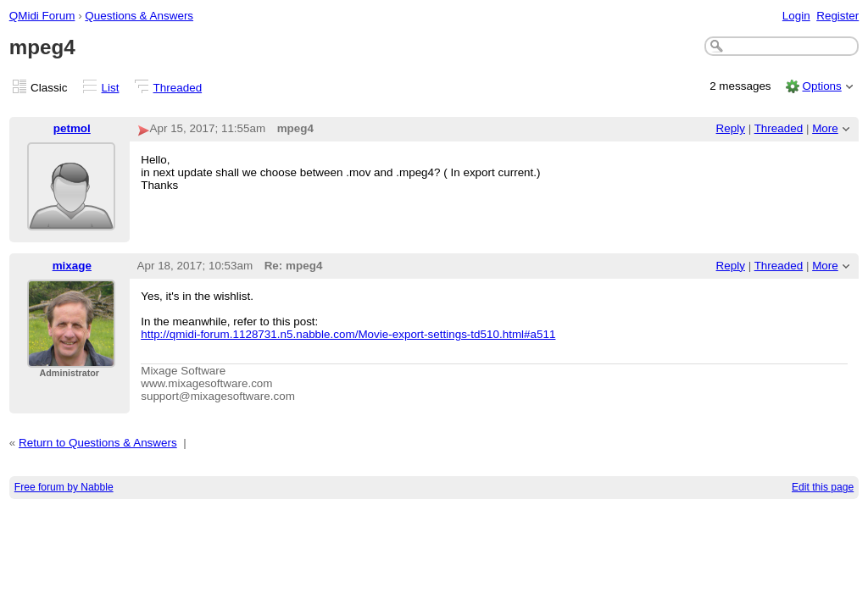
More (825, 128)
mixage (72, 266)
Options (821, 86)
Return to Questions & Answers (98, 443)
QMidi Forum (42, 16)
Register (837, 16)
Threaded (178, 88)
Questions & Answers (139, 16)
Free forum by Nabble (64, 487)
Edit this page (823, 487)
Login (796, 16)
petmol (72, 128)
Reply (731, 128)
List (111, 88)
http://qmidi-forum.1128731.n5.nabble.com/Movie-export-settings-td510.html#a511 (348, 334)
